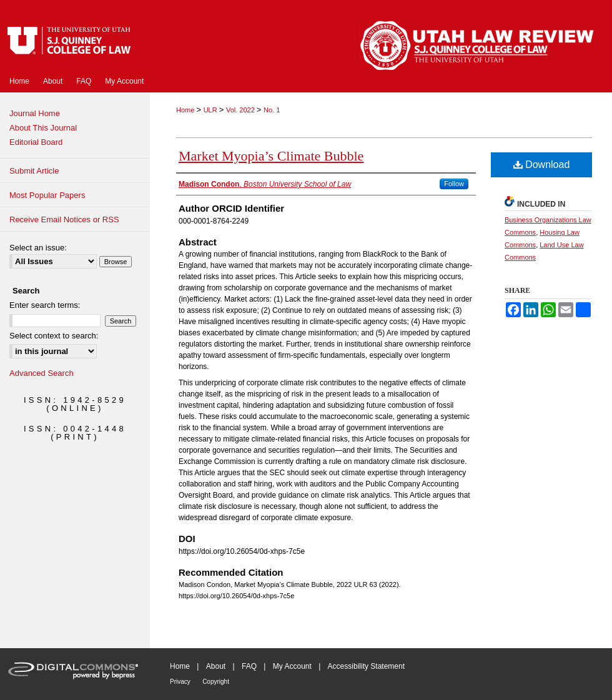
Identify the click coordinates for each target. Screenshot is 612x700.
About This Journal (43, 128)
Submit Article (34, 171)
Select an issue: (38, 248)
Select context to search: (54, 336)
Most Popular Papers (47, 195)
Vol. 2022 (241, 110)
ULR (211, 110)
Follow (454, 184)
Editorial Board (36, 142)
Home (186, 110)
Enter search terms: (45, 305)
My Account (292, 666)
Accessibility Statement (366, 666)
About (216, 666)
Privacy (180, 682)
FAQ (249, 666)
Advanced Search (42, 373)
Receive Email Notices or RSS (64, 219)
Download (542, 165)
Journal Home (35, 113)
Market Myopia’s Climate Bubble (271, 156)
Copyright (216, 682)
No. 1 (272, 110)
